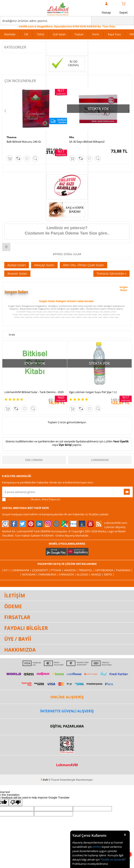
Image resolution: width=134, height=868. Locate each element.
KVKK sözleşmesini (19, 499)
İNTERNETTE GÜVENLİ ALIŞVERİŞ (67, 711)
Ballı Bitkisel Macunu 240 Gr (24, 142)
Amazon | (71, 570)
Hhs (72, 137)
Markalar (10, 34)
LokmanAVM (100, 460)
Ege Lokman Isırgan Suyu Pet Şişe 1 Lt (93, 392)
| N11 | (6, 570)
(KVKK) (97, 847)
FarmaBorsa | (49, 574)
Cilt (26, 34)
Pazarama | (124, 570)
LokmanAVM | (22, 570)
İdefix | (109, 574)
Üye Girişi (65, 445)
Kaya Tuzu (114, 34)
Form (96, 34)
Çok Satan (59, 34)
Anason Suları (17, 273)
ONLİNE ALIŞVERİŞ (67, 697)
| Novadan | (29, 574)
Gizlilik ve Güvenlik (113, 859)
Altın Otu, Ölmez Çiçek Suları (83, 265)
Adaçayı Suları (44, 265)
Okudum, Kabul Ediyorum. (31, 499)
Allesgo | (84, 574)
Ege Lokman (34, 460)
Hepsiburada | (106, 570)
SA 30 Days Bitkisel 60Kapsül (87, 142)
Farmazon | (68, 574)
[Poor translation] (16, 803)
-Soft (45, 780)
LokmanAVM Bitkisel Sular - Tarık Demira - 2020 (34, 392)
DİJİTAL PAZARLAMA (67, 726)
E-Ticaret (54, 780)
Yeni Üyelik (121, 441)
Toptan (79, 34)
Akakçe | (97, 574)
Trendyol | (87, 570)
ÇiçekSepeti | (41, 570)
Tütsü (41, 34)
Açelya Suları (17, 265)
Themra (11, 137)
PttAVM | (57, 570)
